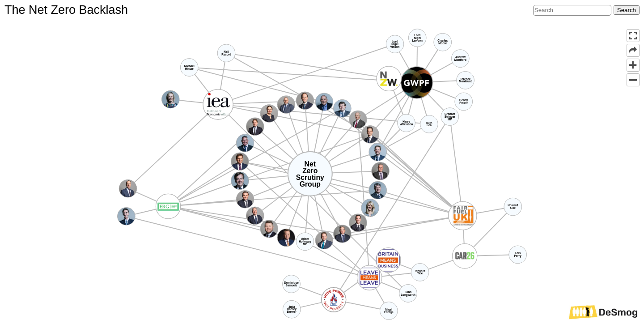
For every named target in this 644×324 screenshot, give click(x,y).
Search (627, 10)
